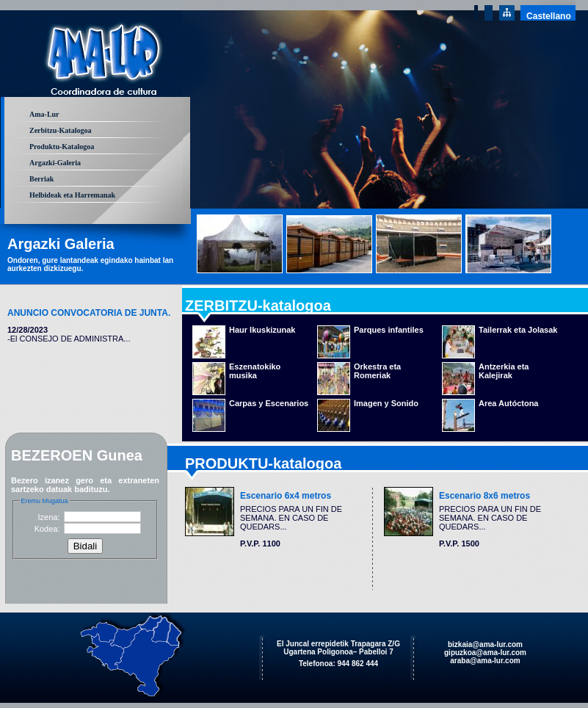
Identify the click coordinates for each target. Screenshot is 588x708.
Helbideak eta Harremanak (72, 195)
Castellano (549, 16)
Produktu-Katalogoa (62, 147)
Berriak (41, 179)
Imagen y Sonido (386, 403)
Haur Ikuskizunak (262, 330)
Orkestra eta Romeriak (377, 371)
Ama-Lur (44, 114)
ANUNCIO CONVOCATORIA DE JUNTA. (89, 313)
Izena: (49, 517)
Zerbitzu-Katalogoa (60, 130)
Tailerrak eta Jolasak (518, 330)
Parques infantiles (389, 330)
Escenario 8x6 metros (484, 496)
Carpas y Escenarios (269, 403)
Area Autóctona (509, 403)
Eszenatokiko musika (255, 371)
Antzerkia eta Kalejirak (504, 371)
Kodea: (47, 529)
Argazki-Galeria (55, 163)
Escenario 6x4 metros (286, 496)
